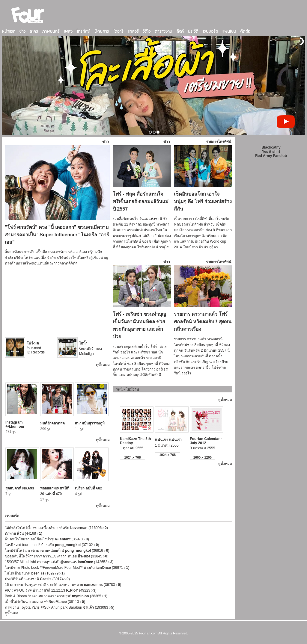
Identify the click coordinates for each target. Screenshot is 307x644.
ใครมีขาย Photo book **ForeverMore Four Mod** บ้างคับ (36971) (67, 568)
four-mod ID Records (36, 348)
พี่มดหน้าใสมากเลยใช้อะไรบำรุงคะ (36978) (47, 539)
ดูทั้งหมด (103, 365)
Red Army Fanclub (271, 156)
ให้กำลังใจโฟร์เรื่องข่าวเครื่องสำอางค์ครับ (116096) (56, 528)
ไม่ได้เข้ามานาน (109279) (35, 573)
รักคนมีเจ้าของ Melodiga (91, 349)
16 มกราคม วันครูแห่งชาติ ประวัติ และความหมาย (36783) (63, 585)
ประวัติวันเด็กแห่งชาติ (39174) (37, 579)
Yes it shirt (271, 152)
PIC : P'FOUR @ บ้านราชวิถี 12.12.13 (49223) (51, 590)
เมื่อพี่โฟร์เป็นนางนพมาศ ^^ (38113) (45, 602)
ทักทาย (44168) (24, 533)
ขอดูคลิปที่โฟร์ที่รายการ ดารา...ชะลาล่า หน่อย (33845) (57, 556)
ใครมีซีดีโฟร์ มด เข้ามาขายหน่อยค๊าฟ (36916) (57, 551)
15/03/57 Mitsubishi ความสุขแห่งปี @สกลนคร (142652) (59, 562)
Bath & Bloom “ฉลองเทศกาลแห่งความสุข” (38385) (56, 596)
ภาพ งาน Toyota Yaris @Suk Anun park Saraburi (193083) (60, 607)
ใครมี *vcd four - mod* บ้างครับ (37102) (52, 545)
